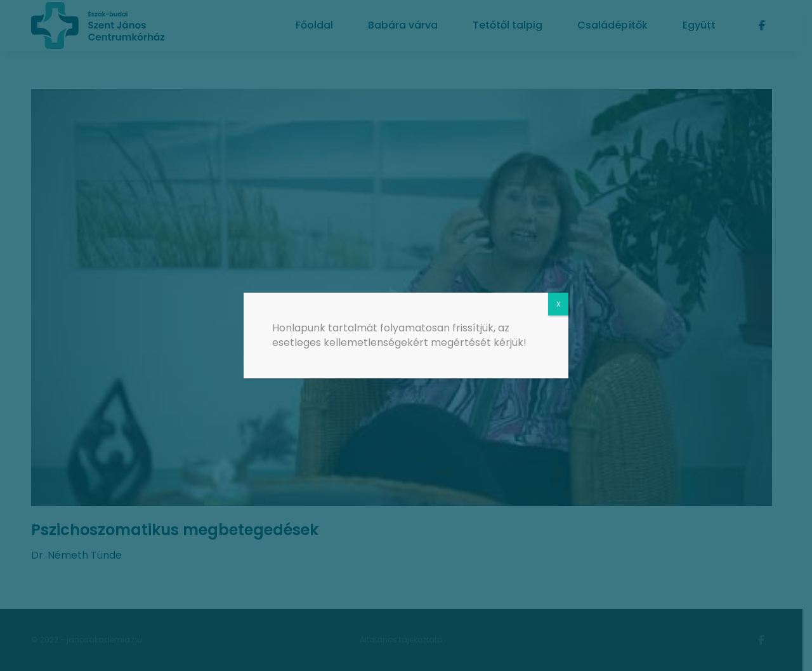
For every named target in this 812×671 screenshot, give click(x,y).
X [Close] (559, 304)
